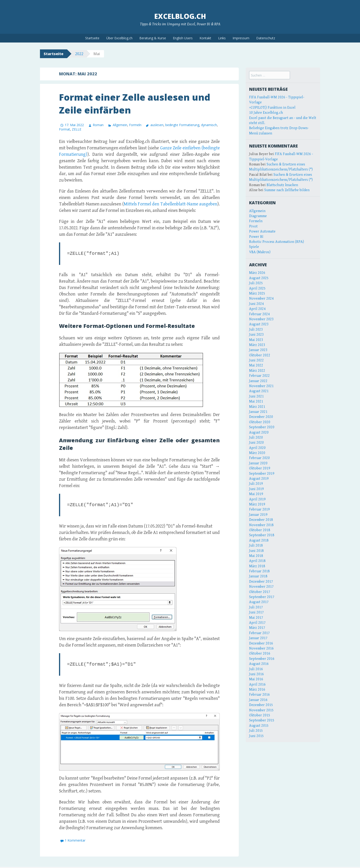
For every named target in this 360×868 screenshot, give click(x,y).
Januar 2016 (258, 700)
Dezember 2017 (261, 582)
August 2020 (259, 433)
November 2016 (261, 648)
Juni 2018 (256, 551)
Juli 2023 (256, 330)
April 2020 (257, 448)
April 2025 (257, 288)
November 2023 (261, 319)
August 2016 (259, 664)
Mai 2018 (256, 556)
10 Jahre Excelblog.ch (266, 113)
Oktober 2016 (260, 654)
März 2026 (257, 273)
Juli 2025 (256, 283)
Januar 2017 (258, 638)
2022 (79, 54)
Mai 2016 (256, 679)
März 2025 (257, 294)
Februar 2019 (259, 509)
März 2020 (257, 453)
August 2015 (259, 726)
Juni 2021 (256, 396)
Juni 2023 (256, 335)
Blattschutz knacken (282, 185)
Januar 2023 (258, 350)
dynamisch (209, 125)
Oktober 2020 (260, 422)
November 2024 (261, 299)
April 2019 (257, 499)
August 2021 (259, 391)
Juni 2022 (256, 360)
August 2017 (259, 602)
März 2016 (257, 690)
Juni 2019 (256, 489)
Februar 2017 (259, 633)
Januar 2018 (258, 576)
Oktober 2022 (260, 355)
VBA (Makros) (260, 252)
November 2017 (261, 587)
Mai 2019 (256, 494)
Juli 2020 (256, 438)
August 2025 (259, 278)
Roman (98, 125)
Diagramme (258, 216)
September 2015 (262, 720)
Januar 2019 (258, 515)
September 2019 (262, 474)
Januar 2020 (258, 463)
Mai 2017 (256, 618)
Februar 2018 (259, 571)
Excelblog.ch (180, 16)
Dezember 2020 (261, 417)
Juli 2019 (256, 484)
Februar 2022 (259, 376)
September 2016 (262, 659)
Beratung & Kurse (153, 38)
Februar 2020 (259, 458)
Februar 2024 (259, 314)
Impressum (241, 38)
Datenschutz (266, 38)
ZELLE (77, 129)
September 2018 (262, 535)
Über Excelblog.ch (119, 38)
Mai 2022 (256, 365)
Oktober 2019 (260, 468)
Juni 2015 (256, 736)
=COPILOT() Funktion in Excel (272, 108)
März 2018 (257, 566)
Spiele (254, 247)
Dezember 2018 (261, 520)
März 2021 (257, 407)
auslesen (157, 125)
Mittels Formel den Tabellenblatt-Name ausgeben (170, 204)
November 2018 (261, 525)
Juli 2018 (256, 546)
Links (222, 38)
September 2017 (262, 597)
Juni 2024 (256, 304)
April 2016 (257, 685)
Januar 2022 (258, 381)
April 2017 (257, 623)
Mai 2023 (256, 340)
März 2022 (257, 371)
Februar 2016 (259, 695)
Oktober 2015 (260, 715)
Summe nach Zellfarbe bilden (287, 190)
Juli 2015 (256, 731)
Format (65, 129)
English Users (183, 38)
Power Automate (262, 231)
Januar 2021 (258, 412)
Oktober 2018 (260, 530)
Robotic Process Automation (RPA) (277, 242)
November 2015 (261, 710)
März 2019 (257, 504)
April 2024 (257, 309)
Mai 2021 (256, 401)
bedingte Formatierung (182, 125)
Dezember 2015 (261, 705)
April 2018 (257, 561)
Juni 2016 (256, 674)
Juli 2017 (256, 607)
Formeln (135, 125)
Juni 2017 (256, 612)
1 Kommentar (75, 842)
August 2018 (259, 540)
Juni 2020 (256, 443)
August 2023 (259, 324)
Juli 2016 (256, 669)
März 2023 (257, 345)
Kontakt (205, 38)
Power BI (256, 237)
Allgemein (120, 125)
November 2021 (261, 386)
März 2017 (257, 628)
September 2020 (262, 427)
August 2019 (259, 479)
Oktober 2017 (260, 592)
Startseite (92, 38)
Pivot (253, 226)
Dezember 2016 (261, 643)
